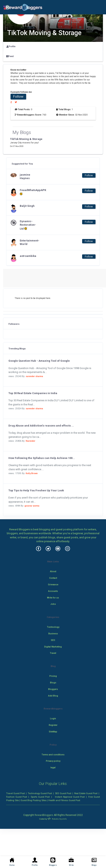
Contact (53, 578)
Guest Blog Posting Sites (34, 800)
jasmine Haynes (25, 176)
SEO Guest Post (63, 793)
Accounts (53, 591)
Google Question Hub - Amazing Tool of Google (39, 361)
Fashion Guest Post (17, 797)
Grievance (53, 585)
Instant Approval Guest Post (70, 797)
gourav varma (32, 506)
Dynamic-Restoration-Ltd (28, 225)
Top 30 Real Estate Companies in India (33, 393)
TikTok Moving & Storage (26, 139)
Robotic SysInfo (57, 819)
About (53, 571)
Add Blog (53, 696)
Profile (11, 46)
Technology (53, 627)
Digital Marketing (53, 647)
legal (53, 768)
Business (53, 634)
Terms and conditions (53, 755)
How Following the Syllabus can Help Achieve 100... (42, 458)
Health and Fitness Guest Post (64, 800)
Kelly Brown (32, 473)
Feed (10, 56)
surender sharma (34, 376)
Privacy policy (53, 761)
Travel (53, 653)
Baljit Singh (27, 206)
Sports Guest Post (40, 797)
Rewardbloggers (44, 815)
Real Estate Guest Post (86, 793)
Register (53, 725)
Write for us (53, 598)
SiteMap (53, 732)
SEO (53, 640)
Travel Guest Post (15, 793)
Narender (30, 441)
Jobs (53, 604)
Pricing (53, 676)
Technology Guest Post (40, 793)
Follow (18, 96)
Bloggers (53, 689)
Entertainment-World (28, 242)
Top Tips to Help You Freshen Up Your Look (36, 490)
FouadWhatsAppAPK (28, 192)
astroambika (28, 256)
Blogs (53, 683)
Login (53, 719)
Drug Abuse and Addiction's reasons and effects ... (41, 426)
